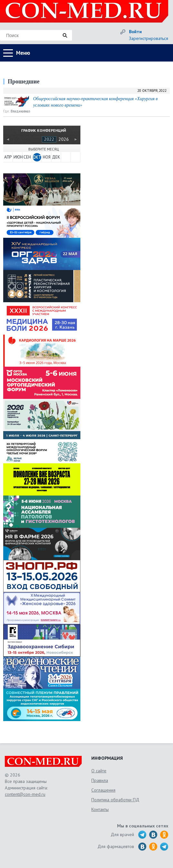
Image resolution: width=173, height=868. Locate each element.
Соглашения (103, 790)
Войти (135, 32)
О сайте (99, 771)
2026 (64, 139)
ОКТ (37, 157)
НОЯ (47, 157)
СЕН (27, 157)
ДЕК (56, 157)
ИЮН (18, 157)
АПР (8, 157)
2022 (49, 139)
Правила (100, 780)
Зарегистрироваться (149, 38)
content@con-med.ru (25, 794)
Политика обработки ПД (115, 800)
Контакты (100, 809)
